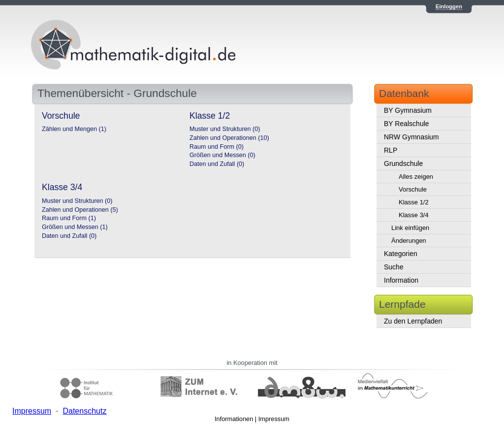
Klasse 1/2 (414, 202)
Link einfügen (410, 228)
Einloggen (449, 6)
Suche (394, 267)
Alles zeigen (416, 177)
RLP (391, 150)
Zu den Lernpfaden (413, 321)
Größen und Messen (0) (222, 155)
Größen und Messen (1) (75, 227)
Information (401, 280)
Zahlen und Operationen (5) (80, 210)
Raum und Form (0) (217, 147)
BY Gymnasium (408, 110)
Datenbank (404, 93)
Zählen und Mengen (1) (74, 129)
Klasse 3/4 (414, 215)
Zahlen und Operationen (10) (229, 138)
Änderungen (409, 241)
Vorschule (413, 189)
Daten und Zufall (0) (217, 164)
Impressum (274, 419)
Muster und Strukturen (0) (225, 129)
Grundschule (403, 163)
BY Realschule (407, 124)
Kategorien (401, 254)
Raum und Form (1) (69, 218)
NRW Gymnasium (411, 137)
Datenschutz (84, 411)
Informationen (234, 419)
